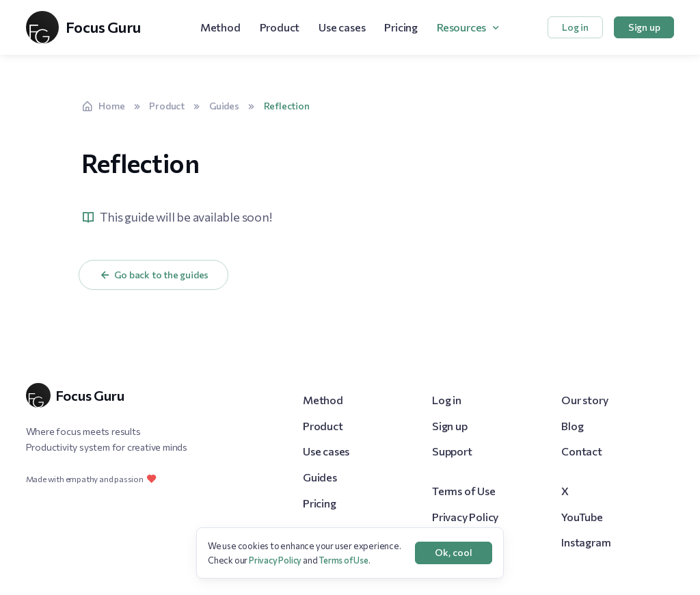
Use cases (342, 27)
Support (452, 451)
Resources (461, 27)
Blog (572, 426)
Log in (575, 27)
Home (103, 106)
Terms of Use (464, 491)
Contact (582, 451)
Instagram (586, 542)
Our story (584, 400)
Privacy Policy (465, 517)
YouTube (582, 517)
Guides (224, 106)
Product (280, 27)
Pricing (401, 27)
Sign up (644, 27)
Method (220, 27)
